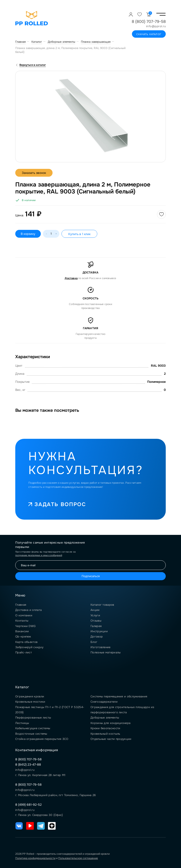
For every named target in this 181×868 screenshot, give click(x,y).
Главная (21, 605)
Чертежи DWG (25, 626)
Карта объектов (26, 642)
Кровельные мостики (30, 702)
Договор (97, 637)
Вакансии (22, 631)
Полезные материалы (106, 652)
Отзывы (96, 621)
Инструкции (99, 631)
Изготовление (101, 647)
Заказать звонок (34, 173)
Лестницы (22, 723)
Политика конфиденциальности (35, 858)
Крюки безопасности (105, 728)
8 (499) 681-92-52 (28, 805)
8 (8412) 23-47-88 (28, 765)
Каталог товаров (102, 605)
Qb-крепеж (23, 637)
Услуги (95, 615)
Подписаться (91, 576)
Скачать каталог (149, 34)
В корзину (28, 234)
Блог (94, 642)
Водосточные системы (31, 734)
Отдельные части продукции (111, 739)
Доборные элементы (105, 718)
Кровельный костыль (105, 734)
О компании (24, 615)
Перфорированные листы (33, 718)
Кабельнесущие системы (33, 728)
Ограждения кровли (30, 696)
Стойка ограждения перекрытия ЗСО (42, 739)
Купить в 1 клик (79, 234)
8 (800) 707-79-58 (149, 22)
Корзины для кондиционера (110, 723)
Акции (95, 610)
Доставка (71, 278)
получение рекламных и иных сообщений (39, 555)
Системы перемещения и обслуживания (119, 696)
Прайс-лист (24, 652)
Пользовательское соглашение (78, 858)
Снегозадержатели (104, 702)
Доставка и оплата (28, 610)
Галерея (96, 626)
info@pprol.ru (156, 26)
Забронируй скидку (29, 647)
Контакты (22, 621)
